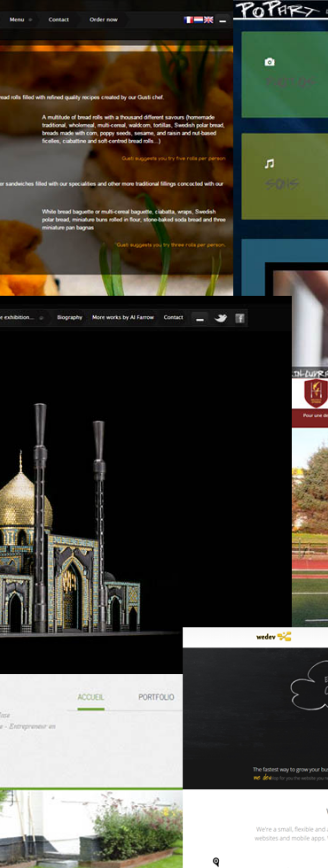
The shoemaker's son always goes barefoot (135, 636)
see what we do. (282, 310)
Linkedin (270, 174)
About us (191, 174)
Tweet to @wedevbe (114, 741)
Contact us (235, 174)
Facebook (254, 174)
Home (174, 174)
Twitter (262, 174)
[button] (88, 764)
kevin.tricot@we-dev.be (198, 770)
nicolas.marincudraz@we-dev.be (204, 814)
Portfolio (212, 174)
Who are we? (235, 310)
